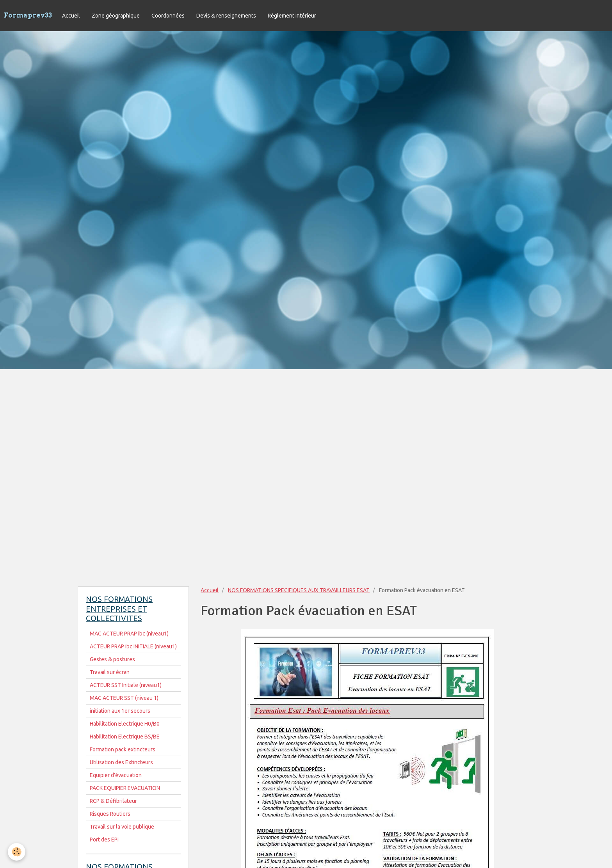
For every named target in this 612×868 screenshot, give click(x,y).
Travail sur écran (110, 672)
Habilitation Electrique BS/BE (125, 737)
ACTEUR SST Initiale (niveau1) (126, 685)
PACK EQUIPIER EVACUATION (125, 788)
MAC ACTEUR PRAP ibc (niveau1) (129, 634)
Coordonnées (168, 16)
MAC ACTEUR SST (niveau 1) (124, 698)
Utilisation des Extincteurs (121, 762)
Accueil (71, 16)
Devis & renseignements (226, 16)
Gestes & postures (112, 659)
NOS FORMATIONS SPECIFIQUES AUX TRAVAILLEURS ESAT (299, 590)
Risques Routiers (110, 814)
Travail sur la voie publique (122, 827)
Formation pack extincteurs (123, 749)
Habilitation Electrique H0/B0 (125, 724)
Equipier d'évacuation (116, 775)
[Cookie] (17, 852)
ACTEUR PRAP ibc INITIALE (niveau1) (133, 646)
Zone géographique (116, 16)
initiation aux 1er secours (120, 711)
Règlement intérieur (292, 16)
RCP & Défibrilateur (113, 801)
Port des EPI (104, 840)
